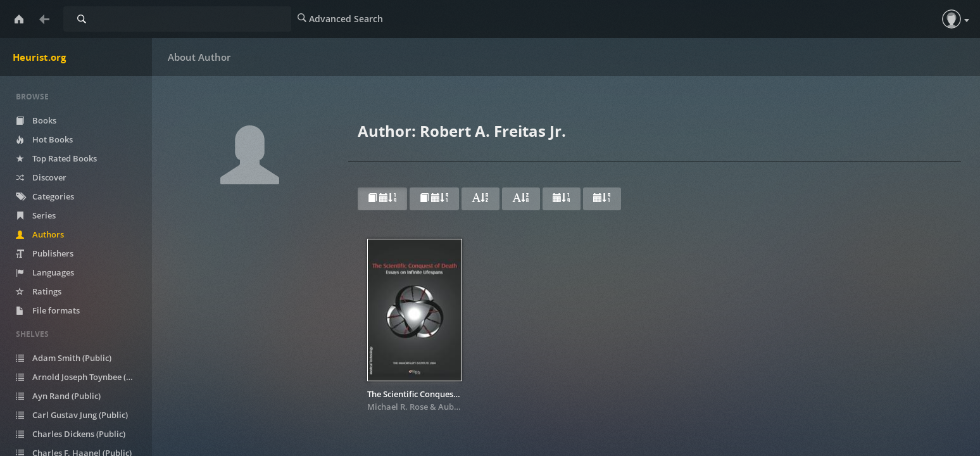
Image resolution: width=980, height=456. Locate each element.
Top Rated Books (66, 158)
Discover (51, 177)
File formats (57, 310)
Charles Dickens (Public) (80, 434)
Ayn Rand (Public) (68, 396)
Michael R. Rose (398, 407)
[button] (952, 19)
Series (45, 215)
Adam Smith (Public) (73, 358)
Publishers (54, 253)
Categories (54, 196)
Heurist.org (39, 57)
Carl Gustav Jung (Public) (81, 415)
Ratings (48, 291)
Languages (54, 272)
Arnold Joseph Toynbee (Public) (84, 377)
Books (46, 120)
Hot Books (54, 139)
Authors (49, 234)
